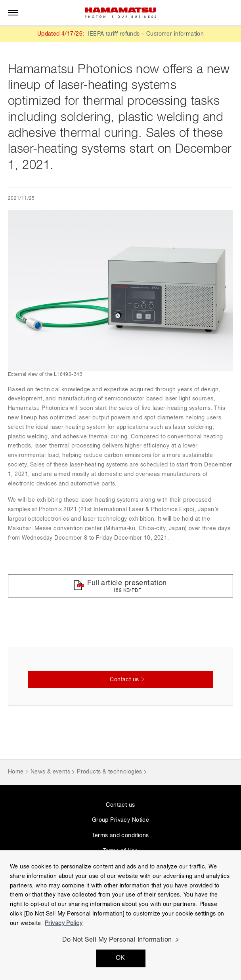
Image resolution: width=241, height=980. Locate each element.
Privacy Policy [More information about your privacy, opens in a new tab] (64, 923)
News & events (50, 772)
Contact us (120, 805)
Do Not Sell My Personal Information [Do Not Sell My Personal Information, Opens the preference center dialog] (117, 940)
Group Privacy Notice (120, 820)
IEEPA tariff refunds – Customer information (146, 34)
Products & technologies (110, 772)
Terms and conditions (120, 836)
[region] (120, 915)
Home (16, 772)
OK (120, 958)
